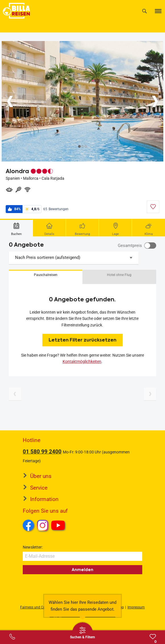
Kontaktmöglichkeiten (82, 361)
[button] (46, 277)
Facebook (28, 525)
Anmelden (82, 570)
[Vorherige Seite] (15, 394)
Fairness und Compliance (40, 607)
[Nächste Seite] (150, 394)
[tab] (16, 228)
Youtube (59, 526)
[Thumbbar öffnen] (82, 633)
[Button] (10, 101)
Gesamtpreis (130, 246)
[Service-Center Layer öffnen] (12, 637)
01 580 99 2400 (42, 452)
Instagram (43, 525)
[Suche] (145, 11)
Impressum (136, 607)
